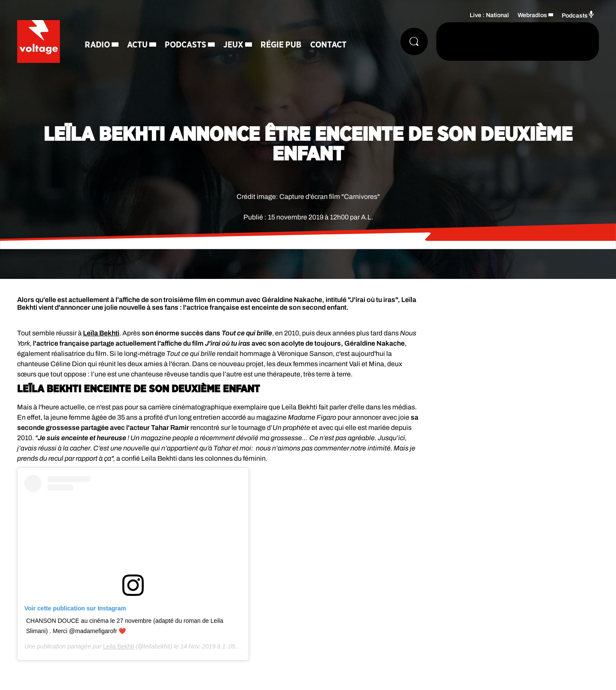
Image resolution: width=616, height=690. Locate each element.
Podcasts (185, 45)
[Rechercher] (414, 41)
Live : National (489, 15)
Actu (137, 45)
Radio (97, 45)
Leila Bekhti (118, 646)
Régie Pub (281, 45)
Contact (328, 45)
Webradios (532, 15)
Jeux (233, 45)
